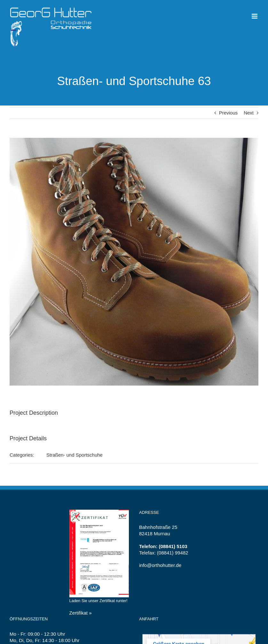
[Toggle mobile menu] (255, 16)
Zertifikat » (81, 613)
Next (249, 113)
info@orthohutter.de (160, 565)
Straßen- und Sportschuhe (75, 455)
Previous (228, 113)
